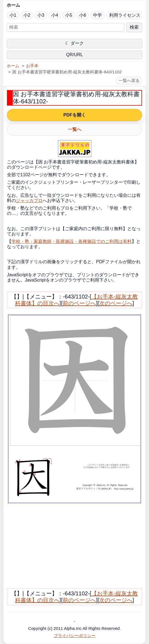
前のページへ (79, 303)
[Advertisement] (57, 548)
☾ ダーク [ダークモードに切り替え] (74, 43)
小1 (13, 15)
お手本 (32, 66)
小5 (69, 15)
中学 (97, 15)
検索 (134, 27)
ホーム (13, 5)
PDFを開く (75, 115)
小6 (83, 15)
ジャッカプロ (29, 201)
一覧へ (75, 129)
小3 (41, 15)
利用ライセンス (125, 15)
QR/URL (74, 55)
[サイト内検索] (66, 27)
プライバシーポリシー (75, 636)
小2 (27, 15)
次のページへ (116, 303)
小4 (55, 15)
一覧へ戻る (129, 80)
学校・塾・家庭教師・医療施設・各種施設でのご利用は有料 (72, 241)
